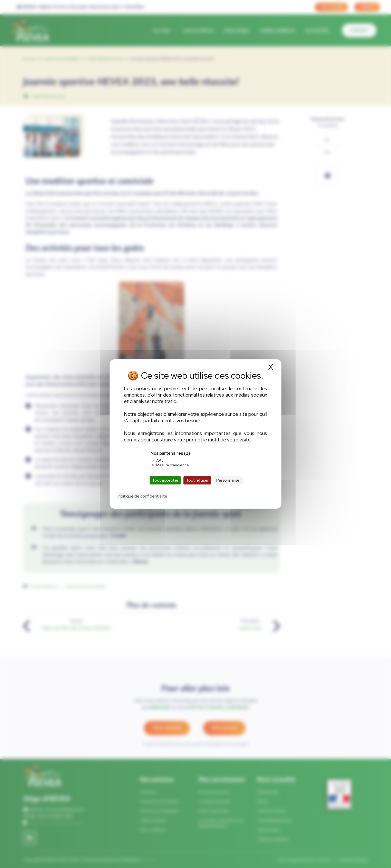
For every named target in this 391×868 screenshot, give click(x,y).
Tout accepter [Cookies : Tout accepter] (165, 480)
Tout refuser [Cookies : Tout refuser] (197, 480)
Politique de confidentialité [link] (142, 496)
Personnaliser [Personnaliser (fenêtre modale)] (229, 480)
